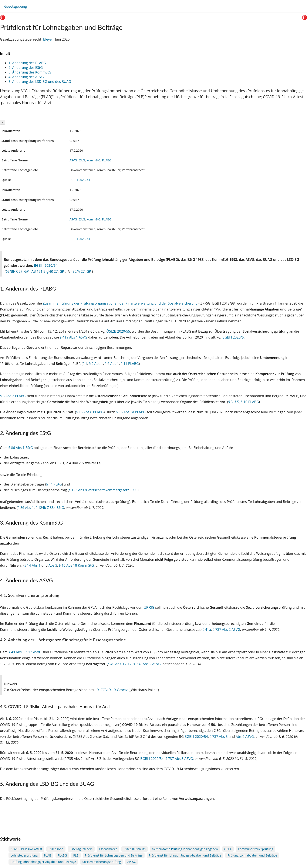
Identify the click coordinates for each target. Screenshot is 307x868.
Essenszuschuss (134, 849)
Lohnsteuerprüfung (24, 855)
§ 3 (230, 402)
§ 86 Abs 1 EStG (21, 448)
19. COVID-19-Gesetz (111, 690)
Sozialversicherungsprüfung (102, 862)
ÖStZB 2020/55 (118, 331)
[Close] (3, 122)
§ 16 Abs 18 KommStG (76, 565)
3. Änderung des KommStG (30, 72)
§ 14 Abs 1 (33, 565)
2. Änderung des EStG (26, 68)
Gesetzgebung (16, 6)
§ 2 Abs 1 (96, 364)
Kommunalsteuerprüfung (255, 849)
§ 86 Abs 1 (26, 508)
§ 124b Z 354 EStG (50, 508)
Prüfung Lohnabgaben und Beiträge (252, 855)
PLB (76, 855)
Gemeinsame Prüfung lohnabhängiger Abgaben (185, 849)
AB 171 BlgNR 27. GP (48, 271)
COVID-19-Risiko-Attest (26, 849)
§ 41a (207, 629)
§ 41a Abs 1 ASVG (73, 337)
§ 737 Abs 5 (219, 737)
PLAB (48, 855)
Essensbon (56, 849)
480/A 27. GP (81, 271)
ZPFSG (149, 607)
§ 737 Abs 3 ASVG (179, 759)
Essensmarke (108, 849)
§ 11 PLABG (130, 364)
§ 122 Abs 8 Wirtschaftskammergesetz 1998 (103, 490)
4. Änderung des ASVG (27, 77)
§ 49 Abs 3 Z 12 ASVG (25, 652)
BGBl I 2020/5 (233, 337)
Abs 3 (53, 565)
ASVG (73, 160)
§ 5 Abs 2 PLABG (13, 396)
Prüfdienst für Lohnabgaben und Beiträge (114, 855)
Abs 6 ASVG (245, 737)
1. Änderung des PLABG (28, 63)
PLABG (107, 160)
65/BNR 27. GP (18, 271)
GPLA (228, 849)
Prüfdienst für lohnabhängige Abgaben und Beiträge (185, 855)
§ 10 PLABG (250, 402)
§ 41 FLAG (54, 484)
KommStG (94, 160)
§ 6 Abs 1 (112, 364)
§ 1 (85, 364)
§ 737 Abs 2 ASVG (226, 629)
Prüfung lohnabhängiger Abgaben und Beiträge (43, 862)
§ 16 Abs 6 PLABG (90, 412)
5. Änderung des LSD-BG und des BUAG (40, 82)
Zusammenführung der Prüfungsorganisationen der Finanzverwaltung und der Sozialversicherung (120, 303)
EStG (82, 160)
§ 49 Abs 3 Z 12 (120, 664)
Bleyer (48, 39)
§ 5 (237, 402)
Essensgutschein (81, 849)
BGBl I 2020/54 (80, 180)
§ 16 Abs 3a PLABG (131, 412)
